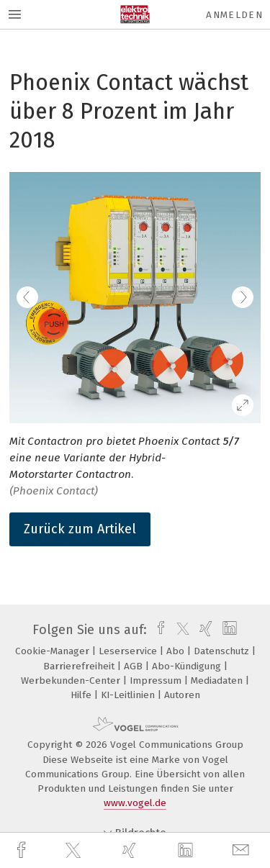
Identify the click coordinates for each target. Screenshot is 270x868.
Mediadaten (218, 681)
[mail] (243, 850)
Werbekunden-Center (72, 681)
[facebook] (23, 850)
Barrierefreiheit (80, 666)
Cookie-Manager (54, 651)
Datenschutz (223, 651)
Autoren (182, 695)
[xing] (131, 850)
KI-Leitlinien (129, 695)
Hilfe (82, 695)
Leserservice (129, 651)
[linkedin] (187, 851)
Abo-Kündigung (188, 666)
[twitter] (75, 851)
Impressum (157, 681)
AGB (135, 666)
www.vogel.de (135, 803)
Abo (177, 651)
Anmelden (234, 15)
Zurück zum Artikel (80, 529)
